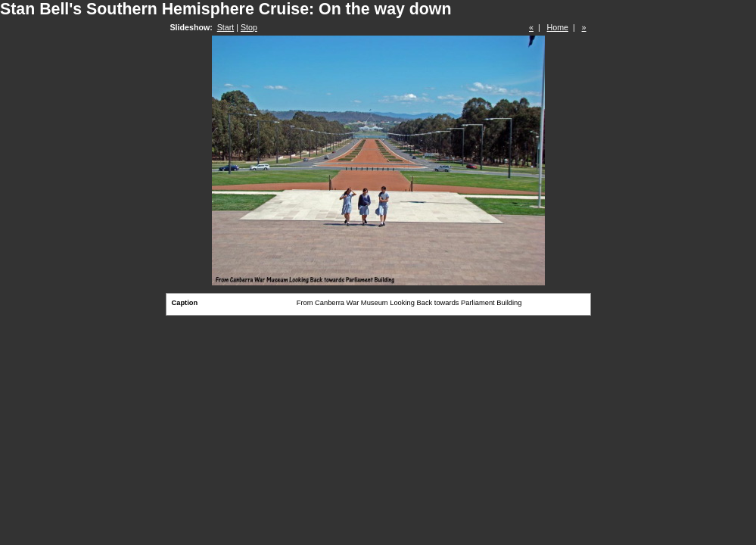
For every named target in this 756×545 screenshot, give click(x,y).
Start (226, 27)
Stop (249, 27)
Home (558, 27)
